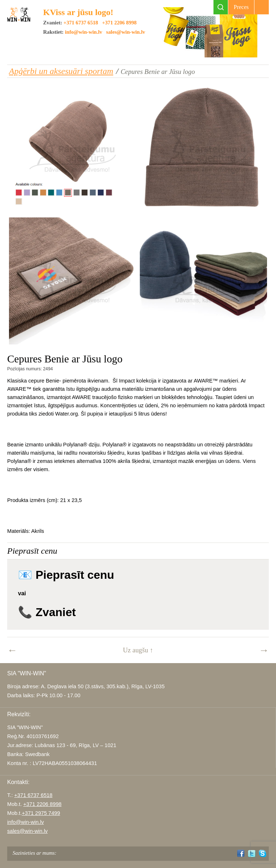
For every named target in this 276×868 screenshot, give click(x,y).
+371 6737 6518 (81, 23)
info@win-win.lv (84, 32)
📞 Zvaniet (47, 612)
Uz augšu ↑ (138, 650)
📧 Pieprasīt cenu (66, 575)
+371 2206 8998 (119, 23)
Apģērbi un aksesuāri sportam (61, 71)
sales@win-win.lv (126, 32)
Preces (241, 7)
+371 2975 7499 (41, 813)
